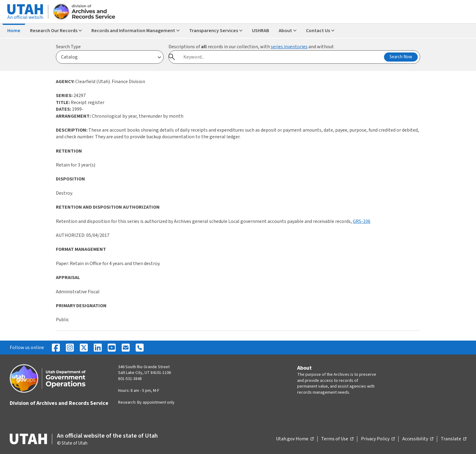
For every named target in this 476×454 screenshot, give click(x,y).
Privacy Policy (378, 439)
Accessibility (418, 439)
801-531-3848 (130, 379)
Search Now (401, 57)
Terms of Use (337, 439)
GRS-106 (362, 221)
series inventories (289, 47)
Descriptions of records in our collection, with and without (251, 47)
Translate (454, 439)
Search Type (68, 47)
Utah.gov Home (295, 439)
